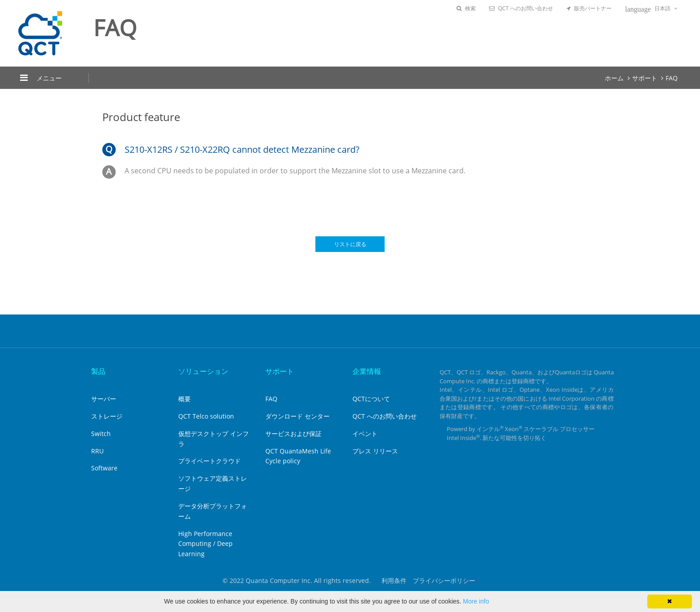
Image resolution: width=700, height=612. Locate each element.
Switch (101, 434)
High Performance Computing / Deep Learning (205, 544)
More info (476, 601)
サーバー (104, 399)
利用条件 (394, 581)
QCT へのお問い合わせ (521, 8)
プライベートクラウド (210, 461)
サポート (645, 78)
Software (104, 468)
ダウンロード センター (298, 416)
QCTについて (371, 399)
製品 (98, 371)
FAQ (672, 78)
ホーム (614, 78)
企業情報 (367, 371)
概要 (184, 399)
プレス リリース (375, 451)
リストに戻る (350, 244)
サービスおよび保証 (293, 434)
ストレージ (107, 416)
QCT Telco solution (206, 416)
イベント (365, 434)
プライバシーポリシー (444, 581)
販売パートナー (589, 8)
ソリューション (203, 371)
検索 (466, 8)
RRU (97, 451)
